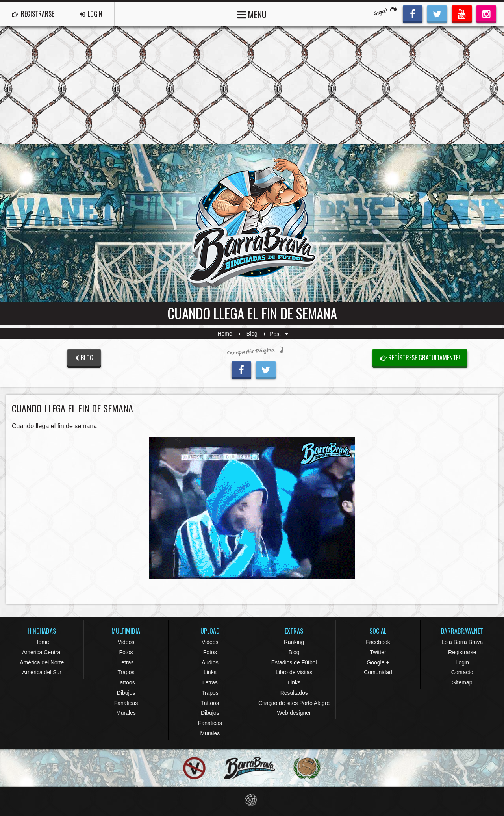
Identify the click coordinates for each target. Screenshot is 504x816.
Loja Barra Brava (462, 642)
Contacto (462, 672)
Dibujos (126, 693)
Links (210, 672)
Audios (210, 662)
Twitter (378, 652)
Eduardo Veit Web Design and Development (252, 800)
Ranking (294, 642)
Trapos (126, 672)
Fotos (126, 652)
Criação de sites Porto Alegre (294, 703)
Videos (126, 642)
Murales (126, 713)
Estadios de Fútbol (294, 662)
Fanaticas (126, 703)
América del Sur (42, 672)
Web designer (294, 713)
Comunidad (378, 672)
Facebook (378, 642)
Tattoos (126, 682)
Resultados (294, 693)
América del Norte (42, 662)
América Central (42, 652)
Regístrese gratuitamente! (420, 358)
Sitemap (462, 682)
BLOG (84, 358)
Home (225, 334)
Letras (126, 662)
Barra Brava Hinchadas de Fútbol (252, 223)
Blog (252, 334)
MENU (252, 14)
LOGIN (91, 14)
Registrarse (462, 652)
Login (462, 662)
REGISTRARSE (33, 14)
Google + (378, 662)
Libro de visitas (294, 672)
